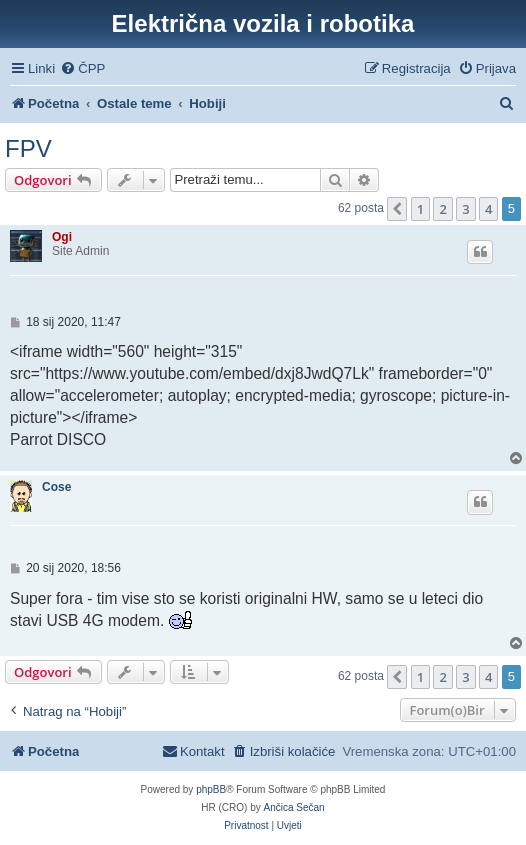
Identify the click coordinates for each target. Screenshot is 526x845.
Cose (56, 487)
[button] (397, 209)
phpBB (211, 789)
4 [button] (488, 209)
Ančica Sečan (294, 807)
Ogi (62, 237)
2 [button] (442, 209)
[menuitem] (82, 68)
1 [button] (420, 209)
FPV (28, 148)
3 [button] (465, 209)
